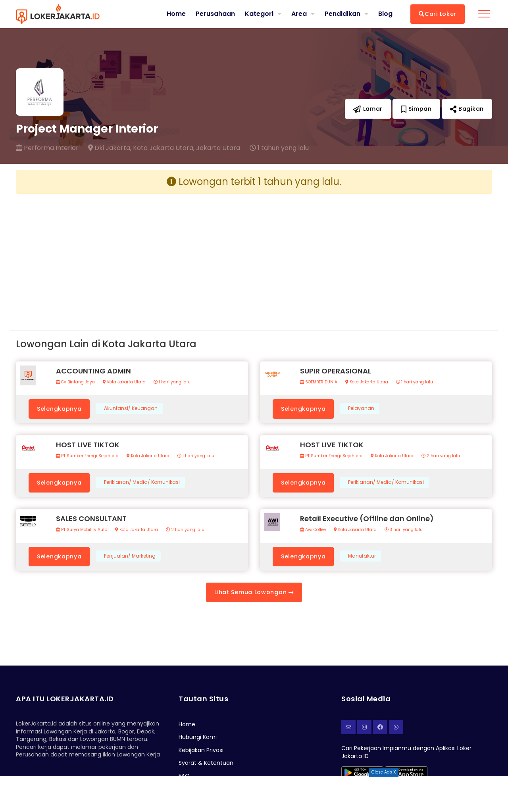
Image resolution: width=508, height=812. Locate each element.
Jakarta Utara (218, 148)
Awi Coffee (313, 530)
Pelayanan (361, 408)
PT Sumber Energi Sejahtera (87, 456)
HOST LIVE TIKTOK (88, 445)
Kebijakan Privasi (201, 750)
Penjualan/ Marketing (130, 556)
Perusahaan (215, 14)
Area (299, 14)
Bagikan (467, 109)
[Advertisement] (132, 256)
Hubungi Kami (198, 737)
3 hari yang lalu (404, 530)
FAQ (184, 776)
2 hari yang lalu (441, 456)
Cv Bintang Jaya (75, 382)
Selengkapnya (59, 409)
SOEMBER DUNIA (319, 382)
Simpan (416, 109)
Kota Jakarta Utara (124, 382)
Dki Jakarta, (110, 148)
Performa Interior (47, 148)
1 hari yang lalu (172, 382)
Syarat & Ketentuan (206, 763)
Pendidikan (343, 14)
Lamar (368, 109)
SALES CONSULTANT (91, 519)
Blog (385, 14)
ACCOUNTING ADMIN (93, 371)
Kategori (259, 14)
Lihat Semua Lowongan (254, 592)
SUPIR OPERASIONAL (336, 371)
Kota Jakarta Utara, (164, 148)
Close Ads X (384, 772)
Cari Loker (438, 14)
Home (176, 14)
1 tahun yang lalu (279, 148)
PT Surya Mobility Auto (82, 530)
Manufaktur (362, 556)
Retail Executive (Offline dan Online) (367, 519)
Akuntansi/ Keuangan (131, 408)
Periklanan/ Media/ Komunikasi (142, 482)
